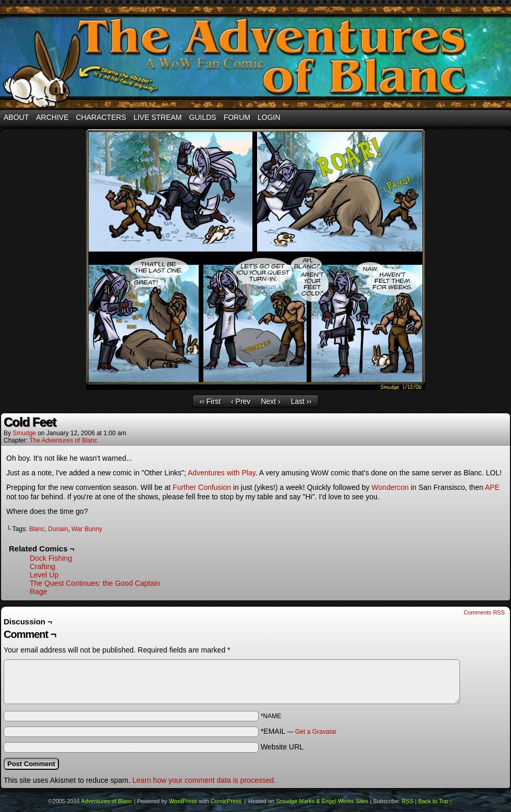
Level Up (44, 575)
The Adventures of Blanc (63, 440)
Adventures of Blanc (256, 57)
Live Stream (158, 117)
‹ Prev (241, 401)
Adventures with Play (222, 473)
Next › (270, 401)
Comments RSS (484, 612)
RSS (407, 801)
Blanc (37, 529)
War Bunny (87, 529)
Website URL (282, 747)
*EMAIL (299, 731)
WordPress (183, 801)
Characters (101, 117)
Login (269, 117)
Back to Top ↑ (435, 801)
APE (492, 487)
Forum (237, 117)
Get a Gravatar (316, 732)
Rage (38, 592)
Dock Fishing (51, 558)
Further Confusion (202, 487)
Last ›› (301, 401)
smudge (24, 433)
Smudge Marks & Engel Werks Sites (322, 801)
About (16, 117)
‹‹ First (210, 401)
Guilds (203, 117)
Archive (52, 117)
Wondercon (390, 487)
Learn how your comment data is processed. (204, 780)
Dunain (58, 529)
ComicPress (226, 801)
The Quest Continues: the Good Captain (95, 583)
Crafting (42, 567)
